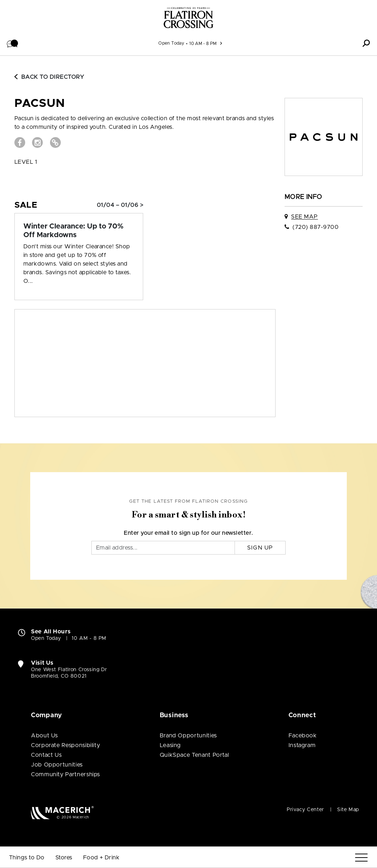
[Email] (163, 548)
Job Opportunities (57, 765)
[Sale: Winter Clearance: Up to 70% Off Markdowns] (79, 231)
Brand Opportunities (188, 736)
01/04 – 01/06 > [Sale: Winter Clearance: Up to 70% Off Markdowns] (120, 205)
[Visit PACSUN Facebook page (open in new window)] (20, 143)
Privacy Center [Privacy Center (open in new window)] (305, 810)
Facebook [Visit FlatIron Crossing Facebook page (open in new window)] (303, 736)
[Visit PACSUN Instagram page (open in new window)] (37, 143)
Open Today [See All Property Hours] (171, 43)
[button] (13, 43)
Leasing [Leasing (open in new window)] (170, 745)
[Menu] (361, 858)
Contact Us (46, 755)
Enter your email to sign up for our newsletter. (188, 533)
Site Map (348, 810)
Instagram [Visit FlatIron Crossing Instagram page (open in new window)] (302, 745)
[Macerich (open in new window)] (62, 812)
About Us (44, 736)
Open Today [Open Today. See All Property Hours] (46, 638)
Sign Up (260, 548)
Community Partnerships (65, 774)
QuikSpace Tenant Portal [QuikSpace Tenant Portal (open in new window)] (194, 755)
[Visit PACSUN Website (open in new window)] (55, 143)
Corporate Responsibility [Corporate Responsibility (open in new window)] (65, 745)
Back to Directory (49, 77)
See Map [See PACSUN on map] (304, 217)
